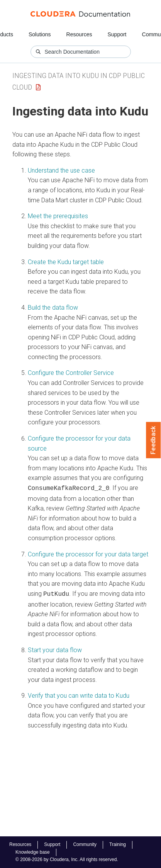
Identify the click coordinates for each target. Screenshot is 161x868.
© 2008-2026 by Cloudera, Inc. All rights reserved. (67, 860)
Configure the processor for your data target (88, 554)
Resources (79, 34)
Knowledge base (33, 852)
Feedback (153, 440)
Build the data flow (53, 308)
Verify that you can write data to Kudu (79, 694)
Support (117, 34)
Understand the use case (61, 170)
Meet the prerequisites (58, 216)
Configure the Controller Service (71, 373)
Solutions (40, 34)
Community (85, 844)
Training (118, 844)
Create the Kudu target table (66, 262)
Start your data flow (55, 648)
